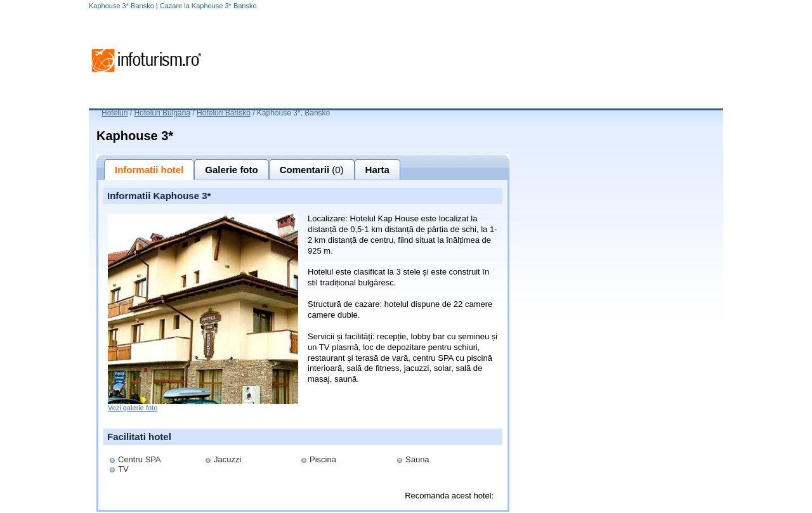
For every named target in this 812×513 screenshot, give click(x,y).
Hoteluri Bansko (224, 113)
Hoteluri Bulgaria (162, 113)
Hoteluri (115, 113)
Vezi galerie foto (133, 408)
